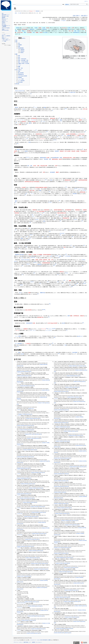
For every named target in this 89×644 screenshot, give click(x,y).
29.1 (20, 508)
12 (62, 135)
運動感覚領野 (68, 180)
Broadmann (64, 28)
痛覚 (78, 31)
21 (75, 189)
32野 (61, 158)
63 (64, 256)
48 (60, 235)
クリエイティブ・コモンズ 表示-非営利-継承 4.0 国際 (40, 640)
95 (55, 328)
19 (76, 181)
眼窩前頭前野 (43, 158)
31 (32, 215)
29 (44, 213)
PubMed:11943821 (21, 546)
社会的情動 (29, 32)
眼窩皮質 (24, 122)
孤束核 (35, 255)
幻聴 (19, 352)
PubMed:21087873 (68, 567)
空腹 (49, 260)
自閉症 (68, 136)
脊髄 (33, 210)
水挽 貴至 (83, 16)
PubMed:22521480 (21, 457)
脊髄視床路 (47, 210)
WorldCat (19, 366)
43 (60, 233)
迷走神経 (22, 255)
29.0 (18, 508)
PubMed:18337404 (58, 458)
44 (62, 233)
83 (20, 285)
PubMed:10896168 (26, 502)
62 (58, 256)
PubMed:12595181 (58, 492)
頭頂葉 (44, 28)
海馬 (50, 159)
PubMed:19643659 (30, 633)
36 (76, 219)
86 (75, 285)
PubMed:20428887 (25, 620)
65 (33, 257)
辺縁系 (26, 151)
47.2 (21, 607)
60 (63, 248)
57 (39, 247)
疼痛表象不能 (66, 218)
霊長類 (18, 28)
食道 (51, 256)
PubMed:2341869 (35, 473)
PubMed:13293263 (24, 498)
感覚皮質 (33, 122)
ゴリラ (83, 118)
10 (36, 130)
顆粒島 (69, 29)
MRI (51, 180)
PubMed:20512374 (58, 553)
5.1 (19, 383)
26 (16, 202)
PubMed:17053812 (33, 488)
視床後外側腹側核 (58, 210)
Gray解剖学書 (72, 92)
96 (31, 330)
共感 (34, 32)
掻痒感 (41, 260)
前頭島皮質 (34, 118)
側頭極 (78, 151)
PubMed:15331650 (24, 484)
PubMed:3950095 (20, 468)
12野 (31, 166)
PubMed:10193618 (21, 376)
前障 (30, 142)
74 (33, 282)
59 (20, 248)
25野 (58, 158)
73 (31, 282)
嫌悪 (71, 316)
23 (49, 192)
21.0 (18, 469)
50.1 (20, 621)
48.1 (20, 613)
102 (59, 354)
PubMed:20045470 (73, 467)
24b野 (74, 158)
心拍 (22, 258)
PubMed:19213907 (28, 517)
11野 (28, 166)
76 (58, 282)
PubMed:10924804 (35, 512)
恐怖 (68, 316)
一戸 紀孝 (63, 21)
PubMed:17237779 (69, 525)
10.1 (20, 410)
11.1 (20, 415)
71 (22, 275)
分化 (24, 109)
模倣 (22, 238)
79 (62, 283)
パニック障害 (18, 336)
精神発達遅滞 (29, 323)
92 (83, 323)
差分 (16, 13)
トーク (34, 11)
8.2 (20, 400)
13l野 (38, 166)
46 (30, 235)
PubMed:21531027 (68, 617)
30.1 (20, 514)
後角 (35, 210)
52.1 (20, 630)
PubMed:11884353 (29, 558)
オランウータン (21, 120)
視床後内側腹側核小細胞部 (41, 187)
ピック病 (77, 136)
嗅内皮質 (46, 159)
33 (33, 216)
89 (43, 310)
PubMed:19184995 (32, 551)
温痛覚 (37, 260)
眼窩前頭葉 (53, 118)
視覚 (33, 191)
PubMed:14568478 (58, 481)
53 (30, 238)
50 (43, 236)
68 (54, 266)
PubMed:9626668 (70, 376)
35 (38, 219)
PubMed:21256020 (79, 370)
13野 (69, 28)
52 (84, 236)
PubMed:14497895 (28, 602)
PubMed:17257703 (58, 548)
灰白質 (63, 323)
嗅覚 (73, 31)
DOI (22, 366)
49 (27, 236)
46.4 (25, 603)
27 (49, 202)
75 (48, 282)
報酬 (70, 281)
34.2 (21, 535)
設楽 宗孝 (76, 16)
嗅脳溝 (80, 120)
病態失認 (39, 264)
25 (59, 201)
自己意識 (45, 32)
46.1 (20, 603)
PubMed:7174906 (46, 443)
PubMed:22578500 (23, 430)
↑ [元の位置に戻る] (17, 362)
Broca (20, 293)
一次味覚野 (23, 187)
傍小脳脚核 (40, 255)
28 (51, 202)
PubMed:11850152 (59, 597)
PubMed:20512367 (79, 445)
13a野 (48, 158)
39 (29, 228)
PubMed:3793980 (27, 450)
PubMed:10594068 (58, 474)
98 (55, 337)
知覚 (16, 31)
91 (49, 317)
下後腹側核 (77, 210)
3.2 (20, 373)
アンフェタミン (49, 330)
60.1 (57, 398)
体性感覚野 (52, 172)
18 (46, 180)
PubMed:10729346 (58, 410)
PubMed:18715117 (28, 434)
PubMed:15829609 (21, 478)
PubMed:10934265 (58, 487)
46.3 (23, 603)
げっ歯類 (60, 120)
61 (56, 256)
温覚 (44, 221)
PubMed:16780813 (82, 610)
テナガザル (33, 120)
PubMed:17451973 (69, 387)
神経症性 (62, 272)
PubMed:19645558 (46, 380)
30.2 (21, 514)
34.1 (20, 535)
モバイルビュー (39, 642)
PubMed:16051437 (71, 397)
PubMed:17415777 (21, 576)
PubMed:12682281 (72, 366)
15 (56, 140)
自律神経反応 (76, 316)
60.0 (55, 398)
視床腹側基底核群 (46, 263)
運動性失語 (43, 293)
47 (32, 235)
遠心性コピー (80, 336)
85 (70, 285)
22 (77, 189)
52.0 (18, 630)
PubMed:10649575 (58, 391)
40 (16, 230)
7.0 (18, 393)
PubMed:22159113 (35, 563)
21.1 (20, 469)
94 (53, 328)
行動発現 (83, 29)
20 (66, 187)
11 (25, 135)
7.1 (19, 393)
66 (56, 264)
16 (18, 143)
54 (29, 240)
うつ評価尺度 (28, 344)
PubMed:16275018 (38, 569)
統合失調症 (75, 352)
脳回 (30, 123)
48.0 (18, 613)
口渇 (52, 260)
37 (60, 221)
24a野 (70, 158)
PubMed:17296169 (67, 431)
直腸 (60, 256)
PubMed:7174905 (22, 414)
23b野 (46, 166)
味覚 (70, 31)
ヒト (36, 107)
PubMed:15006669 (79, 577)
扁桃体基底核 (55, 159)
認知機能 (29, 31)
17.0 (18, 445)
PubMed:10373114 (29, 539)
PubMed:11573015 (40, 588)
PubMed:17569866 (80, 533)
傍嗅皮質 (62, 151)
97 (67, 330)
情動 (23, 31)
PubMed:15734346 (77, 382)
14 (54, 140)
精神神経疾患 (76, 32)
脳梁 (38, 182)
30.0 (18, 514)
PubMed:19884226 (42, 522)
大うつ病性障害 (18, 344)
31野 (44, 172)
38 (30, 222)
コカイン (50, 329)
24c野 (56, 166)
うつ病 (65, 345)
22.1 (20, 474)
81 (84, 283)
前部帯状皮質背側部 (83, 180)
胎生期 (16, 107)
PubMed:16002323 (30, 418)
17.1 (20, 445)
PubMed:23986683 (60, 558)
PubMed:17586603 (58, 504)
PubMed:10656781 (45, 390)
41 (65, 230)
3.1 (19, 373)
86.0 (55, 543)
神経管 (18, 150)
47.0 (18, 607)
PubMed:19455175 (44, 610)
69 (34, 273)
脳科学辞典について (27, 642)
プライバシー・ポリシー (18, 642)
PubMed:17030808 (65, 521)
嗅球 (16, 201)
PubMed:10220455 (21, 426)
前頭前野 (57, 151)
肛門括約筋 (68, 256)
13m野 (34, 166)
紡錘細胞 (73, 134)
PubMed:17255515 (67, 602)
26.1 (20, 495)
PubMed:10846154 (36, 534)
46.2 (21, 603)
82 (85, 283)
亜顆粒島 (44, 29)
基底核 (48, 28)
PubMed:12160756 (82, 528)
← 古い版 (19, 13)
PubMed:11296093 (68, 590)
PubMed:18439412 (61, 508)
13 (27, 138)
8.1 (19, 400)
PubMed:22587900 (31, 616)
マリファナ (44, 329)
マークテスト (43, 139)
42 (50, 231)
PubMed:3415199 (62, 572)
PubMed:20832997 (58, 633)
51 (48, 236)
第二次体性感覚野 (41, 211)
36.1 (20, 548)
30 (84, 213)
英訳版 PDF (31, 409)
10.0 (18, 410)
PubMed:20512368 (24, 386)
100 (50, 345)
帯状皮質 (42, 166)
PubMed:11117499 (46, 623)
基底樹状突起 (39, 134)
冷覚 (64, 247)
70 (66, 273)
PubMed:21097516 (43, 461)
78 (40, 283)
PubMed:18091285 (43, 364)
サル (44, 122)
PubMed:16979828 (83, 541)
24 (25, 195)
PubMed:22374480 (45, 528)
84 (22, 285)
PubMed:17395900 (79, 417)
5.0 (18, 383)
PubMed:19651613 (77, 583)
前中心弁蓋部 (68, 151)
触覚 (75, 31)
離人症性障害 (29, 310)
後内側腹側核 (68, 210)
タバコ (17, 330)
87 (38, 294)
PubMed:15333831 (59, 514)
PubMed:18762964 (21, 372)
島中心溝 (85, 109)
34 (60, 216)
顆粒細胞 (24, 29)
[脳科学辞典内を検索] (79, 4)
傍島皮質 (73, 151)
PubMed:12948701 (83, 451)
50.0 (18, 621)
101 (18, 346)
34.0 (18, 535)
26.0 (18, 495)
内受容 (19, 31)
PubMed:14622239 (21, 494)
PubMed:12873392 (34, 507)
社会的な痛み (20, 32)
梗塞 (29, 293)
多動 (34, 323)
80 (77, 283)
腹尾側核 (17, 213)
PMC (26, 426)
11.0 (18, 415)
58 (74, 247)
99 (53, 343)
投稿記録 (37, 11)
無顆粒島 (32, 29)
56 (26, 247)
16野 (73, 28)
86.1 (57, 543)
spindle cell (69, 134)
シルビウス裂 (25, 28)
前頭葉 (36, 28)
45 (64, 233)
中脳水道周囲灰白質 (61, 213)
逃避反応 (82, 316)
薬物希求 (26, 329)
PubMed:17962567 (78, 606)
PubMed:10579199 (77, 401)
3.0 (18, 373)
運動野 (57, 172)
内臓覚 (37, 32)
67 (22, 266)
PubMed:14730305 (59, 427)
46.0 (18, 603)
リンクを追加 (8, 45)
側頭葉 (40, 28)
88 (50, 304)
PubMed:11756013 (59, 563)
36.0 (18, 548)
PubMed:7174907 (41, 403)
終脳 (45, 107)
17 (27, 157)
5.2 (20, 383)
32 (41, 215)
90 (44, 310)
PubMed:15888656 (83, 497)
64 (31, 257)
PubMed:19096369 (32, 606)
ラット (32, 194)
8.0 (18, 400)
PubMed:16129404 (83, 461)
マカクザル (81, 137)
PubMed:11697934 (58, 423)
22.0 (18, 474)
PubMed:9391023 (43, 397)
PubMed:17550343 (31, 438)
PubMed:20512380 (72, 435)
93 (47, 328)
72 (58, 275)
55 (84, 245)
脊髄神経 (17, 255)
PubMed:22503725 (77, 621)
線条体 (60, 159)
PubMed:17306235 (59, 441)
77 (85, 282)
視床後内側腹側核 (47, 255)
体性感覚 (75, 194)
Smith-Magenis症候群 (52, 323)
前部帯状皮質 (66, 158)
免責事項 (34, 642)
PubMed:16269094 (44, 580)
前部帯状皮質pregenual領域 (31, 182)
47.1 (20, 607)
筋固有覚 (45, 260)
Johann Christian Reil (20, 91)
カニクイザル (81, 189)
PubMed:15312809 (35, 629)
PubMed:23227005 (60, 629)
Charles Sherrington (25, 260)
